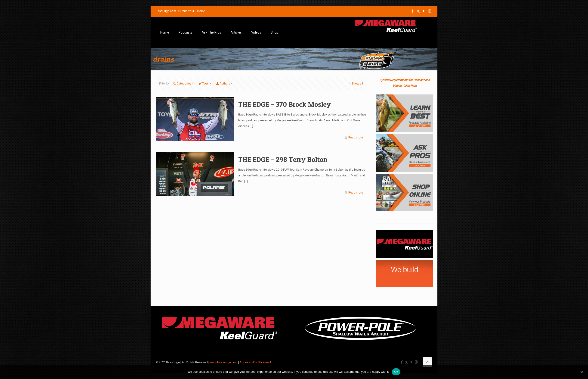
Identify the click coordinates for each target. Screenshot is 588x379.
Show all (356, 83)
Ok (396, 372)
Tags (205, 83)
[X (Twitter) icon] (418, 11)
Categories (184, 83)
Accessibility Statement (255, 362)
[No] (582, 372)
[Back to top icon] (427, 362)
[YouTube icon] (424, 11)
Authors (224, 83)
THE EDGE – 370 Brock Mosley (285, 104)
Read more (356, 137)
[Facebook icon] (412, 11)
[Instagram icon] (430, 11)
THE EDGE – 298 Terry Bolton (283, 159)
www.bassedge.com (224, 362)
